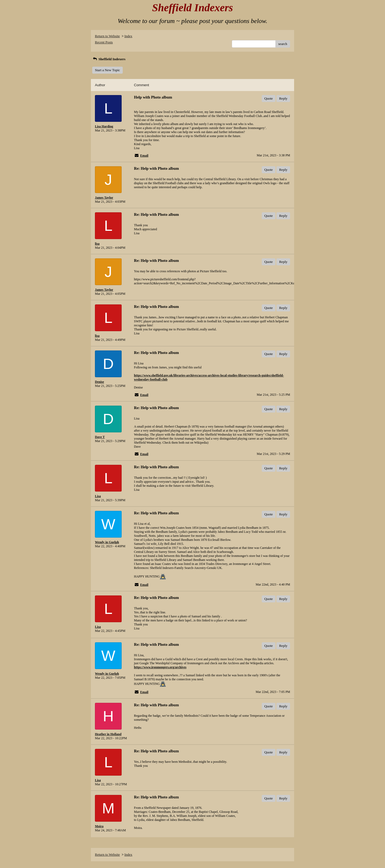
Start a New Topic (107, 70)
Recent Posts (104, 42)
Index (128, 36)
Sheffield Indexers (109, 59)
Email (144, 156)
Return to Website (107, 36)
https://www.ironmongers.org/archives (160, 667)
